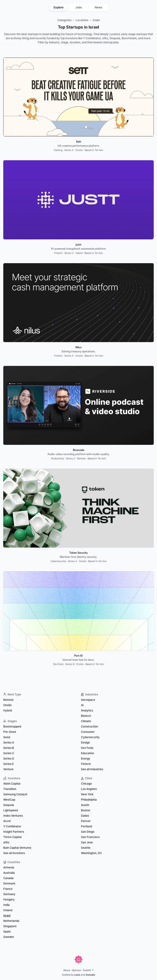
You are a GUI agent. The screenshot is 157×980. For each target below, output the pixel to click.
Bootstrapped (12, 726)
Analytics (87, 710)
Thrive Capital (12, 837)
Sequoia (9, 805)
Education (88, 753)
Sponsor (77, 970)
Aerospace (88, 700)
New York (87, 794)
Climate (86, 721)
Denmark (9, 883)
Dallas (85, 816)
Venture (8, 769)
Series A (9, 742)
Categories (64, 20)
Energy (86, 759)
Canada (8, 878)
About (67, 970)
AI (82, 705)
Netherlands (11, 921)
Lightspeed (11, 810)
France (8, 889)
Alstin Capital (12, 784)
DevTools (87, 748)
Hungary (9, 899)
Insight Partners (14, 832)
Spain (7, 932)
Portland (87, 826)
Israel (96, 20)
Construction (89, 726)
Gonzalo (90, 975)
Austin (85, 805)
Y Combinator (12, 826)
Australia (9, 873)
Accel (7, 821)
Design (85, 742)
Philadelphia (89, 800)
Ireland (8, 910)
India (6, 905)
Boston (86, 810)
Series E (9, 764)
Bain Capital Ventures (17, 848)
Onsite (8, 705)
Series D (9, 759)
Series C (9, 753)
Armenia (9, 867)
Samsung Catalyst (15, 794)
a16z (6, 842)
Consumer (88, 732)
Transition (10, 789)
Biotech (86, 716)
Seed (7, 737)
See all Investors (14, 853)
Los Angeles (89, 789)
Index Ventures (13, 816)
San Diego (88, 832)
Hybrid (8, 710)
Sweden (9, 937)
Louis (77, 975)
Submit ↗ (88, 970)
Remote (8, 700)
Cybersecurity (90, 737)
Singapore (10, 926)
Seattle (86, 848)
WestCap (9, 800)
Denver (86, 821)
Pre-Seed (10, 732)
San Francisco (90, 837)
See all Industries (92, 769)
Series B (9, 748)
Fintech (86, 764)
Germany (9, 894)
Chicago (86, 784)
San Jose (87, 842)
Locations (82, 20)
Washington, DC (91, 853)
